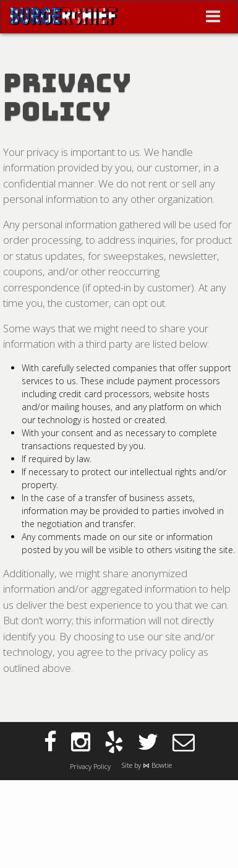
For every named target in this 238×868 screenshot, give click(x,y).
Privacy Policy (90, 766)
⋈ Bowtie (157, 765)
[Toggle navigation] (213, 17)
